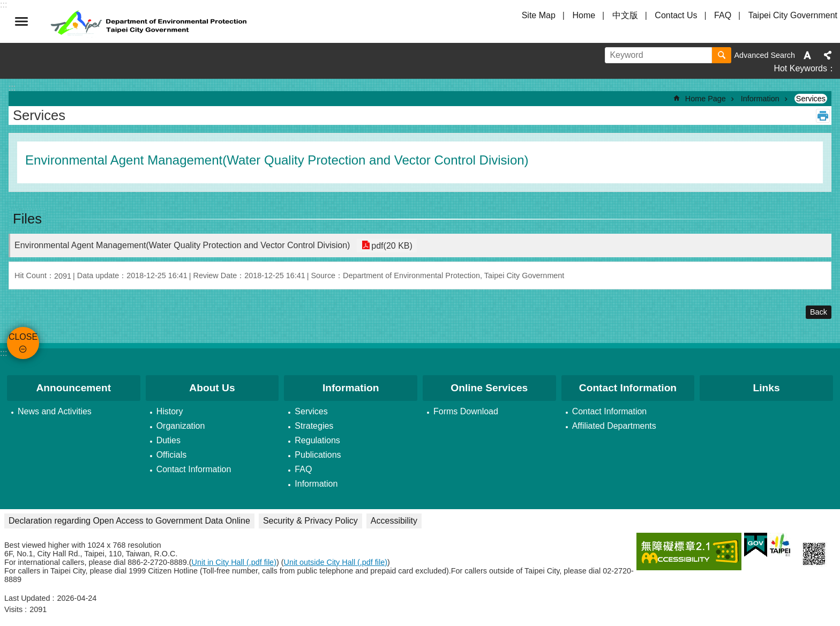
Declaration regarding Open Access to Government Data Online (129, 521)
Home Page (706, 99)
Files (27, 219)
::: (3, 353)
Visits (13, 609)
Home (584, 15)
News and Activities (55, 411)
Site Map (539, 15)
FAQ (723, 15)
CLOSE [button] (21, 21)
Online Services (489, 388)
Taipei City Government (793, 15)
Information (760, 99)
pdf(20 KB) (391, 245)
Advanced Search (764, 55)
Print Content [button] (823, 116)
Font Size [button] (807, 55)
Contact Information (194, 469)
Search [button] (722, 55)
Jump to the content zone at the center (6, 6)
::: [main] (12, 88)
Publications (318, 455)
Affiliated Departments (614, 426)
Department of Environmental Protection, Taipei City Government (150, 21)
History (170, 411)
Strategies (314, 426)
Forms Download (466, 411)
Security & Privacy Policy (310, 521)
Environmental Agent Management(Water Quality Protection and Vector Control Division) (182, 245)
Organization (181, 426)
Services (811, 99)
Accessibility (394, 521)
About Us (212, 388)
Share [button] (828, 55)
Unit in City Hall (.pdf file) (234, 562)
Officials (172, 455)
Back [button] (819, 312)
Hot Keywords (800, 68)
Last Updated (27, 598)
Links (767, 388)
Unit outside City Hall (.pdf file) (336, 562)
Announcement (74, 388)
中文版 (625, 15)
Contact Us (676, 15)
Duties (168, 440)
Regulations (317, 440)
